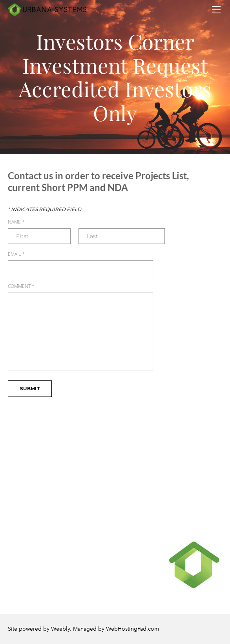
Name (16, 222)
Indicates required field (45, 209)
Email (16, 254)
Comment (21, 286)
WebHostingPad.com (132, 629)
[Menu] (216, 10)
